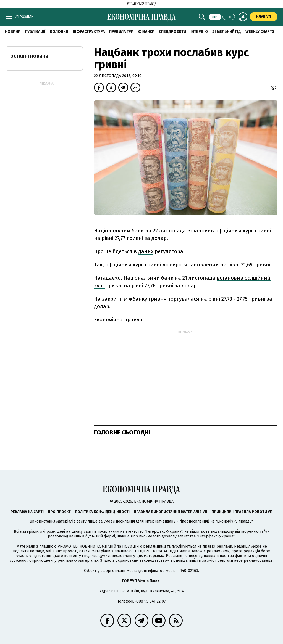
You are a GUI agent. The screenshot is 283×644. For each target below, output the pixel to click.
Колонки (59, 32)
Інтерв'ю (199, 32)
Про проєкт (59, 512)
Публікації (35, 32)
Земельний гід (227, 32)
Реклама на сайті (27, 512)
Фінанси (146, 32)
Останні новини (29, 56)
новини (13, 32)
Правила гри (121, 32)
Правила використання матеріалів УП (171, 512)
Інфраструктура (89, 32)
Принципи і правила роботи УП (242, 512)
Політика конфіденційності (102, 512)
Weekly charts (260, 32)
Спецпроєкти (172, 32)
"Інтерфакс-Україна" (164, 532)
